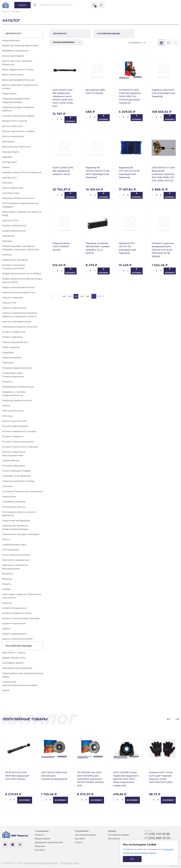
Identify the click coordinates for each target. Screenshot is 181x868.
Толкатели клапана (14, 502)
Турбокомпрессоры (14, 545)
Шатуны (7, 603)
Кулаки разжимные (14, 231)
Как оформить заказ (85, 835)
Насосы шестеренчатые (17, 321)
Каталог (112, 831)
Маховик (7, 241)
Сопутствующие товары (17, 471)
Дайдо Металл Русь (14, 658)
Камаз (6, 167)
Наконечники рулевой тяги (19, 292)
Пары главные (11, 347)
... (58, 296)
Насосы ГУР (9, 303)
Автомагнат (114, 839)
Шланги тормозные (14, 623)
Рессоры (8, 416)
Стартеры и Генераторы (17, 476)
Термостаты (9, 496)
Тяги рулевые (11, 550)
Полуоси (7, 382)
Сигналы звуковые (14, 466)
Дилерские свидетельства (49, 842)
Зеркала (7, 157)
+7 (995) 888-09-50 (157, 838)
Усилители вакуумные (16, 560)
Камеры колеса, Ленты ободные (22, 172)
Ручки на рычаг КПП (15, 421)
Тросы (6, 539)
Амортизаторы (11, 40)
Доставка (80, 839)
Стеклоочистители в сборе (18, 481)
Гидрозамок (9, 93)
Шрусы (6, 628)
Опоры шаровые (12, 337)
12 (144, 43)
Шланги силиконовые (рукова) (21, 618)
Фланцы (7, 579)
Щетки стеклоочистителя (17, 639)
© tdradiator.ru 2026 (12, 863)
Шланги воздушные (14, 608)
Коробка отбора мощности (18, 198)
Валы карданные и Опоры (18, 69)
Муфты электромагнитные (18, 287)
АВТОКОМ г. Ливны (14, 653)
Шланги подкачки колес (17, 613)
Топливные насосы (14, 507)
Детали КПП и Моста (15, 121)
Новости (39, 835)
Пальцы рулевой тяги (15, 342)
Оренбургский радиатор (17, 668)
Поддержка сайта (69, 863)
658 (99, 296)
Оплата (79, 842)
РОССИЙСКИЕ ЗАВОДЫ (19, 646)
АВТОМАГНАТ (13, 33)
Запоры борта (11, 152)
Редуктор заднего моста (17, 400)
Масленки (8, 236)
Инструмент (10, 162)
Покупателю (82, 831)
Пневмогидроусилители (17, 368)
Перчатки (8, 363)
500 (88, 296)
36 (150, 43)
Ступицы (8, 486)
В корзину (70, 120)
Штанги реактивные (14, 634)
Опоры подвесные (14, 332)
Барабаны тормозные (15, 51)
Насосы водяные (13, 297)
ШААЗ (6, 690)
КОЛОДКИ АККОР (13, 663)
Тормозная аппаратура (16, 520)
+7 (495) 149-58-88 (157, 834)
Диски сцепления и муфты (19, 131)
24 (147, 43)
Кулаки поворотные (14, 225)
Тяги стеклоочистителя (16, 555)
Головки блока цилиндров (18, 116)
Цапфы (6, 589)
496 (64, 296)
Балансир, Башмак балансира (20, 45)
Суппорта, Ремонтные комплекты (22, 491)
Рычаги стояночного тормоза (20, 447)
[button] (169, 719)
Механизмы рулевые (15, 260)
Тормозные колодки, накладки (21, 534)
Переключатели (12, 358)
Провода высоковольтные (18, 387)
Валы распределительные (18, 80)
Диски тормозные (13, 136)
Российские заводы (119, 835)
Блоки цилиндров (13, 56)
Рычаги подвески (13, 436)
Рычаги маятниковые (15, 426)
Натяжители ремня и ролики (20, 327)
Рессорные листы (13, 411)
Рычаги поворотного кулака (19, 431)
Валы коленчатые (13, 75)
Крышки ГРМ (10, 220)
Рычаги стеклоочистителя (18, 442)
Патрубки (8, 352)
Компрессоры (11, 193)
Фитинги (8, 574)
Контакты (40, 850)
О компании (42, 831)
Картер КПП (9, 178)
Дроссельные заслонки (16, 147)
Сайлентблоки (11, 460)
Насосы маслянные (14, 308)
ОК (132, 859)
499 (82, 296)
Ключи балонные (13, 188)
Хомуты (7, 584)
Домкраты (8, 141)
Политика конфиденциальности (41, 863)
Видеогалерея (43, 839)
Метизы (7, 255)
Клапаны (8, 183)
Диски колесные (12, 126)
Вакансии (40, 846)
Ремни (6, 406)
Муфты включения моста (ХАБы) (22, 273)
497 (70, 296)
